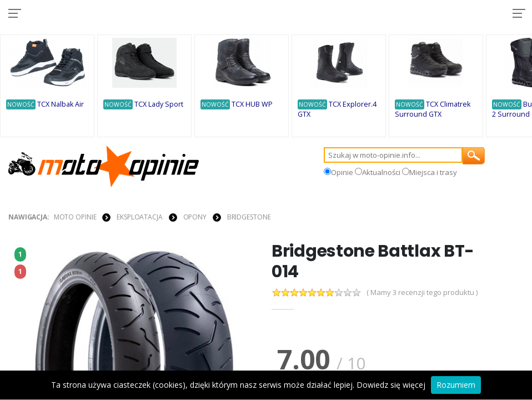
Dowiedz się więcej (391, 385)
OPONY (195, 217)
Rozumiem (456, 385)
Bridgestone (249, 217)
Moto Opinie (75, 217)
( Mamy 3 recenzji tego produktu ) (422, 294)
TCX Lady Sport (159, 105)
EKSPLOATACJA (140, 217)
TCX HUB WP (253, 105)
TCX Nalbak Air (61, 105)
